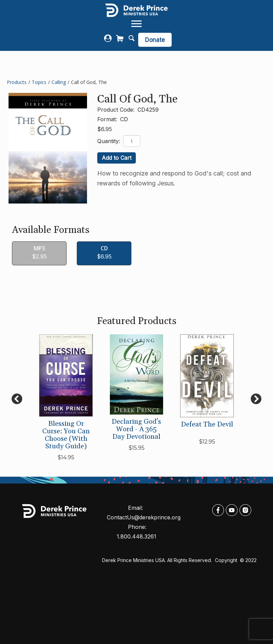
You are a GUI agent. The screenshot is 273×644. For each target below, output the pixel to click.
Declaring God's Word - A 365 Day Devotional (136, 429)
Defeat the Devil (207, 424)
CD (124, 119)
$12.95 (207, 442)
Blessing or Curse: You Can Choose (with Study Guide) (66, 435)
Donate (155, 40)
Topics (39, 82)
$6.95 (105, 129)
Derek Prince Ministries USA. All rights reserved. (157, 560)
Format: (108, 119)
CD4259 (148, 110)
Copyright (227, 560)
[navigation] (136, 24)
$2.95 (39, 257)
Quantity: (110, 141)
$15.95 (137, 448)
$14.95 (66, 457)
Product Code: (117, 110)
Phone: (138, 527)
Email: (136, 508)
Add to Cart (117, 158)
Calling (59, 82)
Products (17, 82)
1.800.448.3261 (136, 536)
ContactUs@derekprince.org (144, 517)
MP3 (39, 248)
